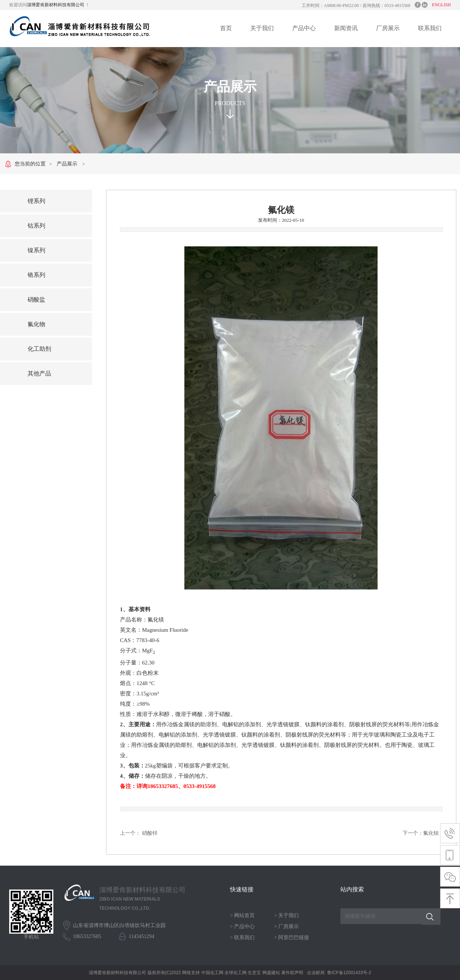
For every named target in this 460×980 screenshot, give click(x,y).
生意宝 (254, 973)
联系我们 (430, 28)
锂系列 (36, 201)
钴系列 (36, 226)
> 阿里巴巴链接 (292, 938)
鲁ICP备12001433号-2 (349, 973)
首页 (226, 28)
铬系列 (36, 275)
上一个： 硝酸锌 (139, 833)
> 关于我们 (286, 915)
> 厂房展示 (286, 926)
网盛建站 (271, 973)
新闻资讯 (346, 28)
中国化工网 (212, 973)
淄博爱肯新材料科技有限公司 (56, 5)
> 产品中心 (242, 926)
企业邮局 (316, 973)
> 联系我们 (242, 938)
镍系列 (36, 250)
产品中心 (304, 28)
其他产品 (39, 373)
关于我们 (262, 28)
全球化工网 (236, 973)
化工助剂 (39, 349)
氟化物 (36, 324)
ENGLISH (441, 5)
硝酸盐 (36, 300)
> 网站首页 (242, 915)
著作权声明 (292, 973)
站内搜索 (352, 889)
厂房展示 (388, 28)
